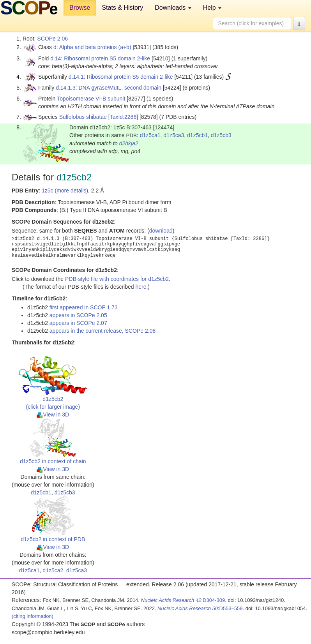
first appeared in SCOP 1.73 (84, 307)
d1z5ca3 (174, 135)
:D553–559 (200, 608)
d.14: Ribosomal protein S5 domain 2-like (100, 58)
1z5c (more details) (65, 191)
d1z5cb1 (197, 135)
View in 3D (53, 415)
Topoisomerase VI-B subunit (91, 99)
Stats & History (122, 8)
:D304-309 (183, 600)
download (161, 231)
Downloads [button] (173, 8)
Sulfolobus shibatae (83, 117)
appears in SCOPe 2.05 (78, 315)
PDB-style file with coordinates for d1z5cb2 (117, 279)
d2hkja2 (129, 143)
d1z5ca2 (53, 570)
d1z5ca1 (150, 135)
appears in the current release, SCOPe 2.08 (102, 331)
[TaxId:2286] (123, 117)
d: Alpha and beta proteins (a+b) (92, 47)
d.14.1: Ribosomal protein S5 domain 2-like (121, 77)
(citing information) (33, 616)
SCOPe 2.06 (52, 39)
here (141, 287)
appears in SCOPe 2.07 (78, 323)
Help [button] (212, 8)
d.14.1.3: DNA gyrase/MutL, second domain (109, 88)
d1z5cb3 (221, 135)
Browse (80, 8)
